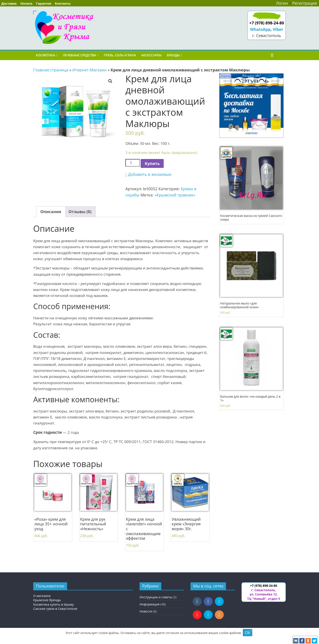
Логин (282, 3)
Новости (146, 611)
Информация (150, 604)
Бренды (173, 55)
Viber (278, 29)
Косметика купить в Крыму (53, 604)
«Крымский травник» (175, 195)
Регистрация (304, 3)
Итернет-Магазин (90, 70)
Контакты (63, 3)
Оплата (26, 3)
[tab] (51, 212)
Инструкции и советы (156, 597)
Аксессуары (151, 55)
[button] (148, 174)
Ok (248, 632)
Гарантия (44, 3)
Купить (152, 163)
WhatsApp (260, 29)
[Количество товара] (133, 163)
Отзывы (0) (80, 212)
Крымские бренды (47, 600)
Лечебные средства (79, 55)
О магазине (42, 596)
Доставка (9, 3)
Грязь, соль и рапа (120, 55)
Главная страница (51, 70)
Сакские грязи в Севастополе (55, 609)
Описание (51, 212)
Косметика (46, 55)
